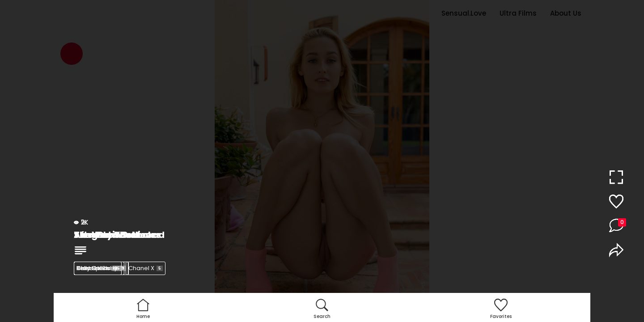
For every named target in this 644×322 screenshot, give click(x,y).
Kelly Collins (99, 268)
